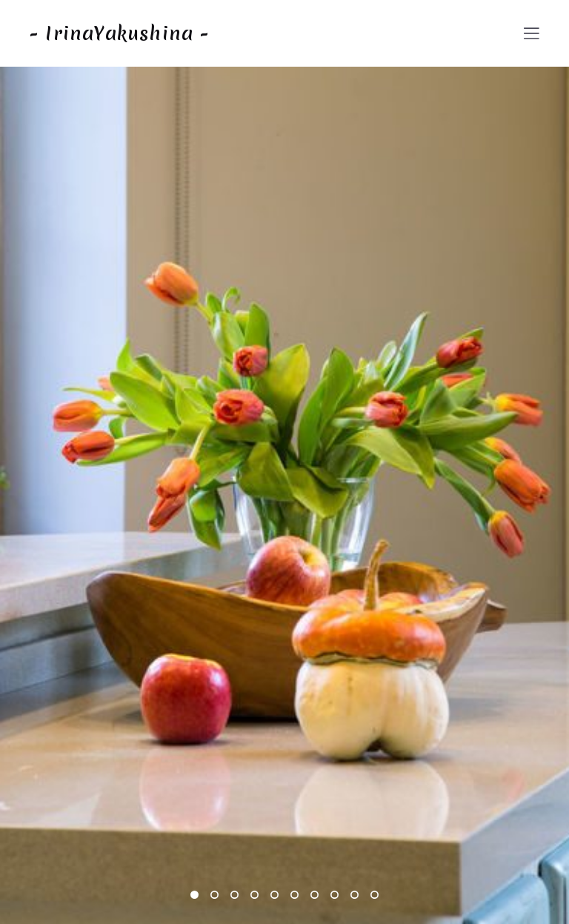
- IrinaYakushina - (120, 33)
